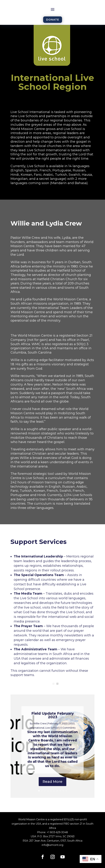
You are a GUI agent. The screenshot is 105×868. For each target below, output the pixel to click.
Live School (52, 728)
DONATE (53, 20)
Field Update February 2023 (53, 715)
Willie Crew (40, 723)
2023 (72, 723)
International (37, 728)
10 (66, 791)
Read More (52, 782)
